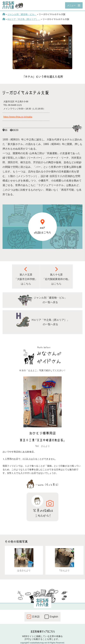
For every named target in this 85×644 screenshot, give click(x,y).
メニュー (71, 5)
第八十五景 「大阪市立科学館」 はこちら (26, 276)
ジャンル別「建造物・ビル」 (22, 14)
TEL (13, 105)
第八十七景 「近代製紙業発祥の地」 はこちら (56, 276)
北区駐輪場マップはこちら (42, 631)
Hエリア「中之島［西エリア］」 (24, 19)
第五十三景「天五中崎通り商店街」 (42, 440)
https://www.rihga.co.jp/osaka (18, 117)
